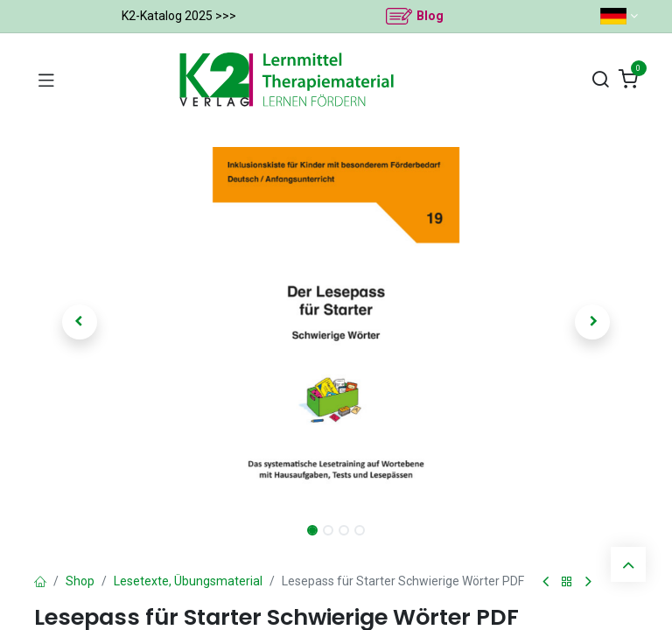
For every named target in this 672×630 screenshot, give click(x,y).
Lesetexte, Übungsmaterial (188, 581)
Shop (80, 581)
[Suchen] (600, 80)
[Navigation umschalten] (46, 80)
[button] (80, 322)
